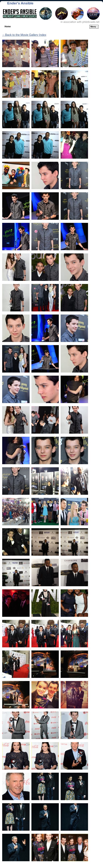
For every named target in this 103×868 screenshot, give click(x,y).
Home (8, 27)
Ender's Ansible (20, 3)
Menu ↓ (94, 27)
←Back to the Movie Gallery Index (24, 35)
